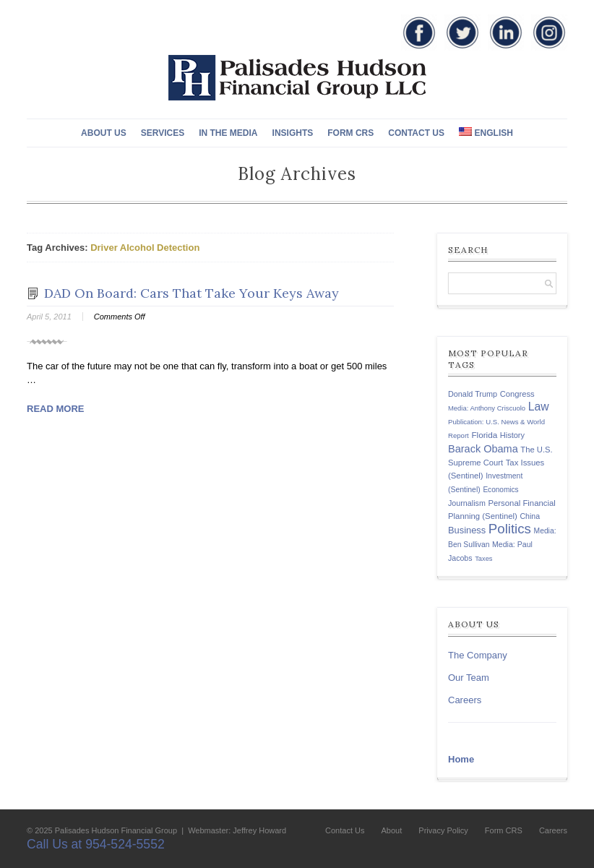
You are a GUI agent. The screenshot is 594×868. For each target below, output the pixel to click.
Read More (55, 409)
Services (163, 133)
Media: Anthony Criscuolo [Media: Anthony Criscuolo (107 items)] (487, 408)
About (392, 830)
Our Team (469, 678)
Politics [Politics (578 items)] (510, 529)
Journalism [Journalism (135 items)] (467, 503)
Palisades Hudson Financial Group (116, 830)
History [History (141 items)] (512, 435)
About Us (104, 133)
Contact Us (416, 133)
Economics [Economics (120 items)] (500, 490)
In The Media (228, 133)
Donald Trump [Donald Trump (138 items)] (473, 394)
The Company (478, 655)
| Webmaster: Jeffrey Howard (233, 830)
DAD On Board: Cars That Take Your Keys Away (191, 293)
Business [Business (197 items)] (467, 530)
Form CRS (350, 133)
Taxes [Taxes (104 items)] (483, 559)
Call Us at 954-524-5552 (96, 844)
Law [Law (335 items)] (539, 407)
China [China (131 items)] (530, 516)
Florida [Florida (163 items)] (484, 435)
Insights (293, 133)
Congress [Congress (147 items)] (517, 394)
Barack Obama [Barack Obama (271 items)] (483, 449)
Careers (465, 700)
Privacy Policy (443, 830)
